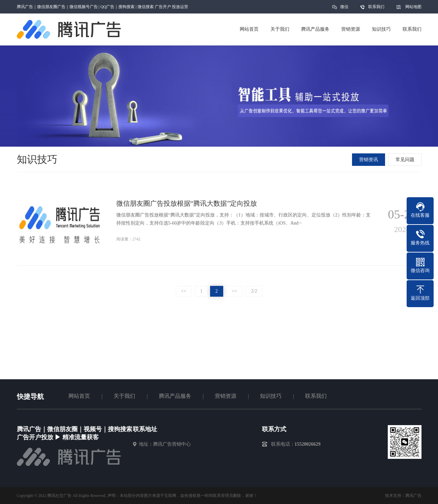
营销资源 (226, 396)
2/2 (254, 291)
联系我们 (376, 7)
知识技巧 (271, 396)
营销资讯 (369, 160)
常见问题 (406, 160)
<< (184, 291)
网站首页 (79, 396)
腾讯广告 (413, 496)
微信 (344, 9)
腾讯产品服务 (175, 396)
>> (234, 291)
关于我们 (124, 396)
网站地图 (413, 7)
